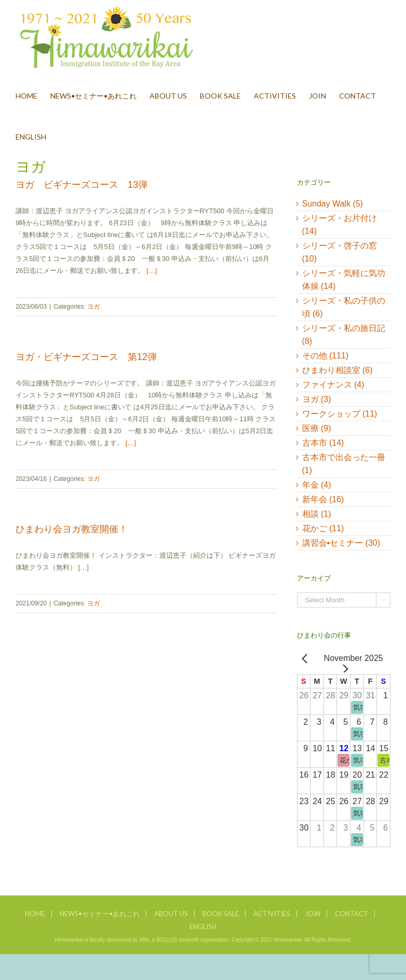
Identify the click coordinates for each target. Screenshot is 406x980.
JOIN (313, 914)
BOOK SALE (221, 914)
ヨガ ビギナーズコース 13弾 (82, 185)
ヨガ (93, 307)
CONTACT (351, 914)
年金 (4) (317, 485)
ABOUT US (171, 914)
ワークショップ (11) (340, 414)
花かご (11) (323, 528)
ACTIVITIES (272, 914)
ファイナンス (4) (333, 385)
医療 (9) (317, 428)
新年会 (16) (323, 499)
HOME (35, 914)
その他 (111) (326, 356)
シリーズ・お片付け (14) (340, 225)
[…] (152, 271)
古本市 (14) (323, 443)
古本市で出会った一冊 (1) (344, 464)
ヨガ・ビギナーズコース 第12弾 (86, 357)
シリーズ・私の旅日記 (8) (344, 335)
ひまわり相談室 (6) (337, 370)
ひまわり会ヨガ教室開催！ (72, 529)
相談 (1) (317, 514)
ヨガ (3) (317, 399)
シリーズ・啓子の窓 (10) (340, 252)
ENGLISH (203, 927)
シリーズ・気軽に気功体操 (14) (344, 280)
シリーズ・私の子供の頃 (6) (344, 307)
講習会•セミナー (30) (341, 543)
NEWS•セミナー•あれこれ (100, 914)
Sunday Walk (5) (333, 204)
